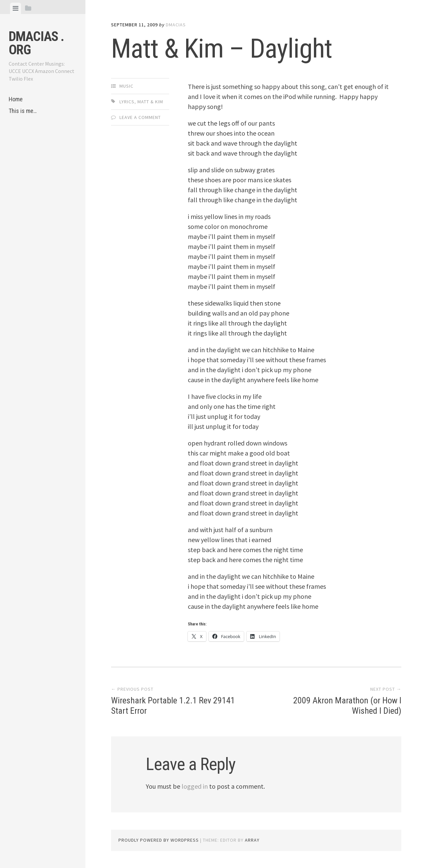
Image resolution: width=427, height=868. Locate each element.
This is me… (23, 111)
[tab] (16, 8)
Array (252, 840)
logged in (195, 786)
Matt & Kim (150, 102)
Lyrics (127, 102)
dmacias (176, 25)
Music (126, 86)
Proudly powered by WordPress (159, 840)
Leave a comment (140, 117)
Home (16, 99)
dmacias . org (36, 43)
